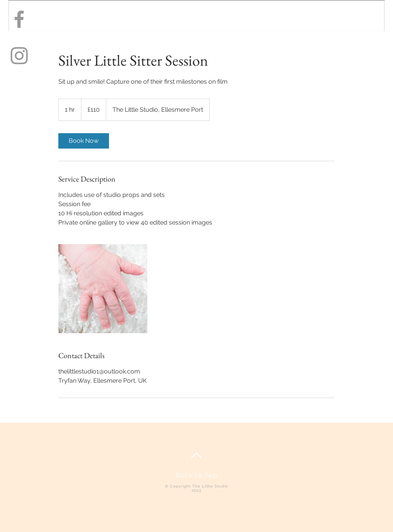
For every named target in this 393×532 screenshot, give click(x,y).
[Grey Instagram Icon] (19, 56)
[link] (84, 141)
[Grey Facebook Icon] (19, 19)
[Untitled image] (103, 289)
